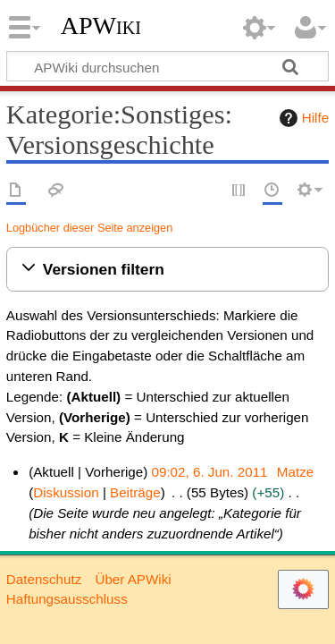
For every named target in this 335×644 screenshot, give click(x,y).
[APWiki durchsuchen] (167, 66)
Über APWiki (133, 579)
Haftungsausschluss (67, 599)
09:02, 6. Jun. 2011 (210, 472)
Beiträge (135, 492)
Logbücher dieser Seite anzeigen (89, 228)
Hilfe (302, 118)
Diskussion (66, 492)
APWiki (101, 26)
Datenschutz (44, 579)
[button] (167, 270)
